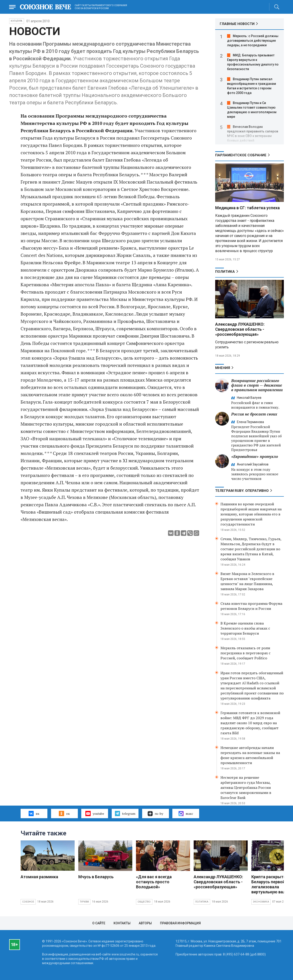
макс (186, 814)
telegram (125, 813)
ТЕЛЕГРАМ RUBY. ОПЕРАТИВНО (242, 491)
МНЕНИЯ (223, 368)
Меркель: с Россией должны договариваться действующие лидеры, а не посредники (253, 41)
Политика (225, 272)
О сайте (99, 923)
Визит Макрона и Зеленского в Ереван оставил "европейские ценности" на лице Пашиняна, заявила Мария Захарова (247, 581)
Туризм (84, 902)
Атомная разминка (39, 877)
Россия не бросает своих (254, 414)
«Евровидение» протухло (255, 456)
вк (34, 813)
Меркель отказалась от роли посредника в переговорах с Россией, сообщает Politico (246, 653)
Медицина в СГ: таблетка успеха (247, 208)
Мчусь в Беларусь (96, 877)
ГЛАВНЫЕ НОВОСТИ (237, 24)
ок (64, 813)
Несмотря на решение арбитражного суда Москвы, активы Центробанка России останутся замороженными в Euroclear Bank (246, 787)
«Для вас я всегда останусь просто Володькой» (154, 882)
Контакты (122, 923)
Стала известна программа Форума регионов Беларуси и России (251, 606)
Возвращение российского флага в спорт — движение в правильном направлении (257, 385)
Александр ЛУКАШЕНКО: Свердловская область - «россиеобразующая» (240, 329)
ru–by (155, 814)
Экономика (261, 902)
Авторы (145, 923)
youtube (95, 813)
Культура (17, 21)
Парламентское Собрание (241, 155)
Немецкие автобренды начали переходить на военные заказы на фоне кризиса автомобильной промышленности (250, 755)
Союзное (28, 902)
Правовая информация (180, 923)
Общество (144, 902)
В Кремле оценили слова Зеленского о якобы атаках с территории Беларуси (245, 628)
